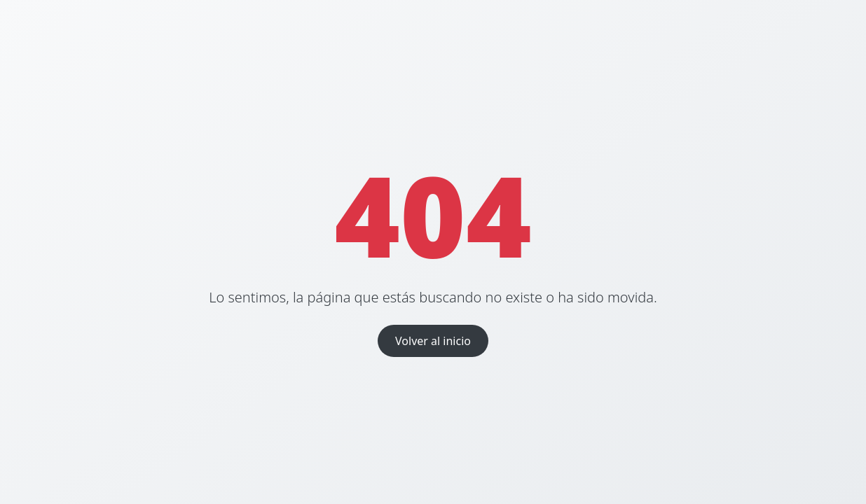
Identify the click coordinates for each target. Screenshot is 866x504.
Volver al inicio (433, 341)
